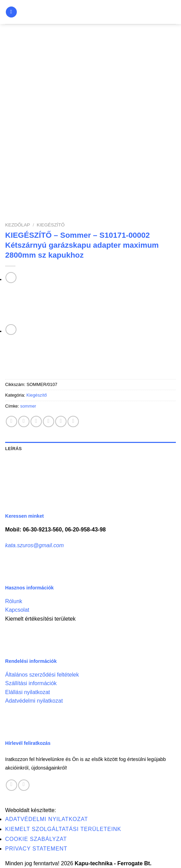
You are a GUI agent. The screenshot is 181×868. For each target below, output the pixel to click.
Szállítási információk (31, 683)
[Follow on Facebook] (11, 785)
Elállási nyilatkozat (28, 692)
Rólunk (14, 601)
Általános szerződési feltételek (42, 675)
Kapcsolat (17, 610)
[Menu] (11, 12)
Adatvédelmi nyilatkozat (34, 701)
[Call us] (24, 785)
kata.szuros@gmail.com (34, 545)
